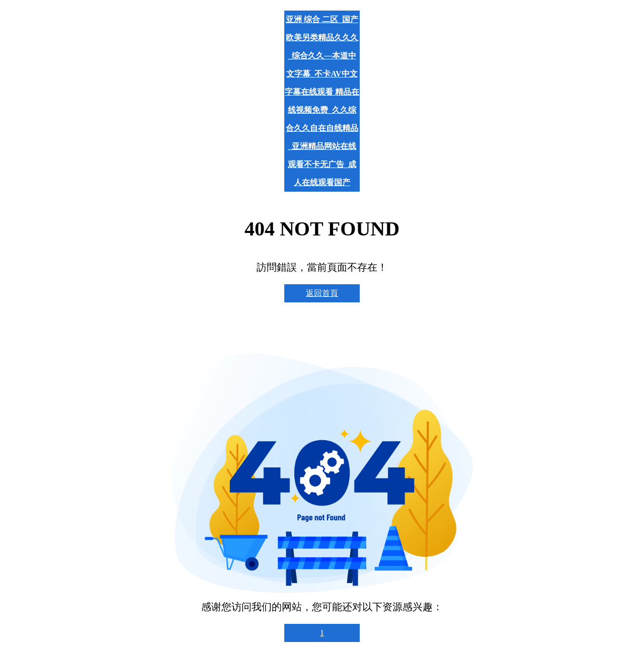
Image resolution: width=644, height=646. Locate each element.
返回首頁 (322, 293)
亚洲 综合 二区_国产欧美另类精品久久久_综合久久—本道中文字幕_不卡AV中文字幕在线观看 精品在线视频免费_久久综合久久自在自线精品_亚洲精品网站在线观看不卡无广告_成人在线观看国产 (322, 101)
